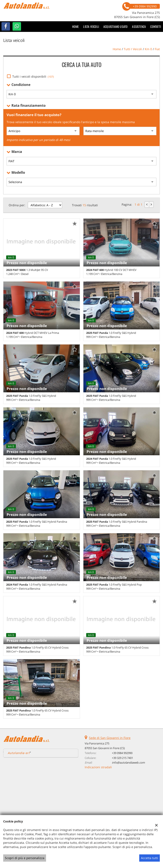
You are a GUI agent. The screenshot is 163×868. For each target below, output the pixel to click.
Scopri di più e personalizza (25, 858)
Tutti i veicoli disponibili (33, 76)
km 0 (148, 49)
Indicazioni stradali (98, 767)
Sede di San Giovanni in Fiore (110, 738)
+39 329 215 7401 (122, 758)
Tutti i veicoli (133, 49)
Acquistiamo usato (115, 26)
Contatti (156, 26)
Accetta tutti (150, 858)
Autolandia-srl (19, 753)
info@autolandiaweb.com (128, 763)
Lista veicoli (91, 26)
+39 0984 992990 (122, 753)
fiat (157, 49)
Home (76, 26)
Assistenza (139, 26)
